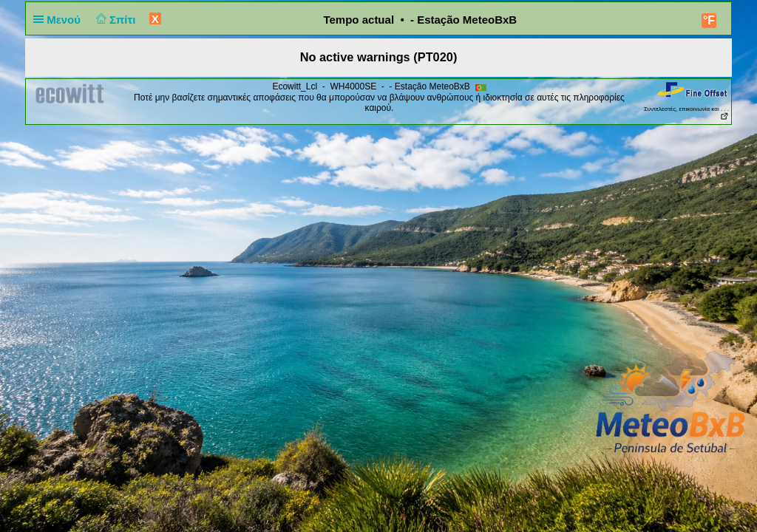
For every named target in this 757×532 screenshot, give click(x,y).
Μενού (60, 20)
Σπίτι (114, 20)
